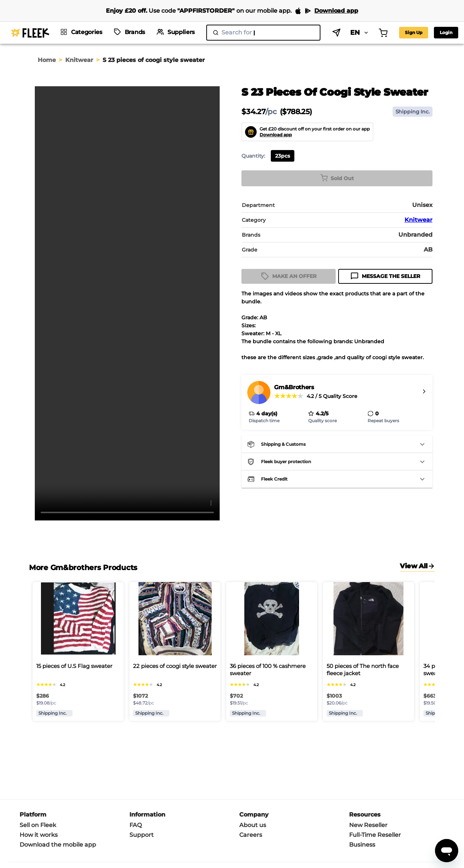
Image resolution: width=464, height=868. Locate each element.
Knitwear (79, 60)
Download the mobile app (58, 845)
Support (142, 835)
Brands (135, 32)
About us (253, 825)
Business (362, 845)
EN (319, 33)
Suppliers (181, 32)
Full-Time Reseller (375, 835)
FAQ (136, 825)
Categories (87, 32)
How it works (39, 835)
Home (47, 60)
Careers (251, 835)
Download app (276, 135)
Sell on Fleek (38, 825)
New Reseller (368, 825)
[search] (243, 33)
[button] (337, 444)
